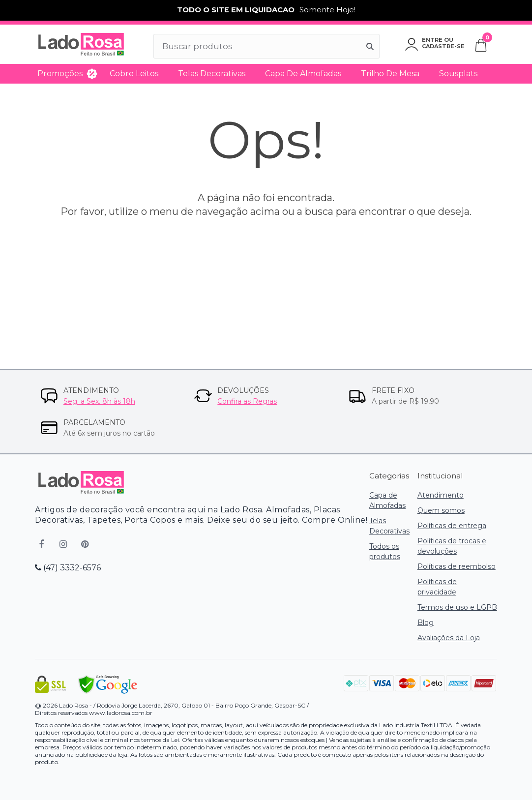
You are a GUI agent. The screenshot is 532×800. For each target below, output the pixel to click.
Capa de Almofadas (303, 74)
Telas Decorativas (212, 74)
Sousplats (458, 74)
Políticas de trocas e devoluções (452, 546)
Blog (426, 622)
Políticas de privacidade (437, 587)
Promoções (60, 74)
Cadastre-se (443, 46)
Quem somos (441, 510)
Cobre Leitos (134, 74)
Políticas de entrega (452, 526)
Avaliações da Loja (449, 638)
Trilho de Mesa (390, 74)
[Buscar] (370, 46)
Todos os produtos (385, 551)
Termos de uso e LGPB (457, 607)
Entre (432, 40)
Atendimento (441, 495)
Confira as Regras (247, 401)
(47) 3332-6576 (68, 568)
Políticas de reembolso (457, 566)
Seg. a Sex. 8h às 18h (99, 401)
